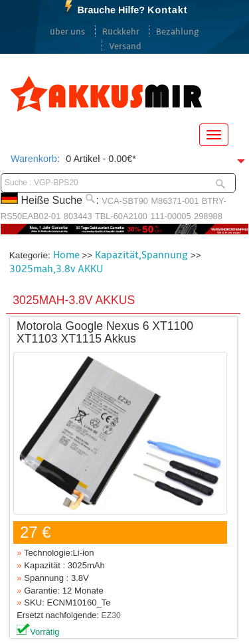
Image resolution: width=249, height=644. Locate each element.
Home (66, 255)
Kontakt (168, 10)
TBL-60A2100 (121, 216)
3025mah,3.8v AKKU (56, 269)
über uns (67, 32)
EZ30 (111, 615)
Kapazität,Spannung (141, 255)
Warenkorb (34, 159)
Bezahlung (178, 32)
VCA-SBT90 (125, 201)
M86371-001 (175, 201)
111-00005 (170, 216)
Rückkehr (121, 32)
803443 (78, 216)
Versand (125, 46)
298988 (208, 216)
